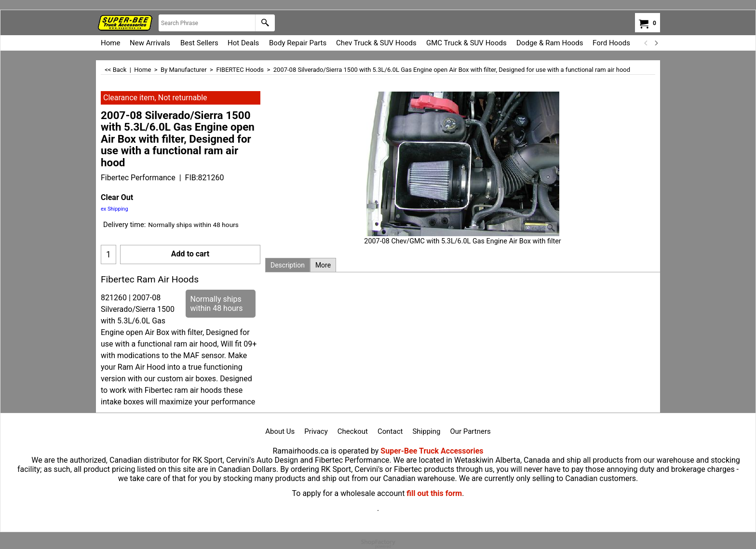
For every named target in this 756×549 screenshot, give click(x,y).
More (323, 265)
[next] (656, 43)
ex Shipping (115, 209)
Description (288, 265)
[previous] (646, 43)
